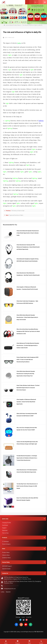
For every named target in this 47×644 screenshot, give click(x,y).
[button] (15, 22)
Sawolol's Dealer (6, 569)
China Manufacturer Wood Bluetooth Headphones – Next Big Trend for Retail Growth (28, 274)
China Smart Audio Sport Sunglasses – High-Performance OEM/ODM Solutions (27, 302)
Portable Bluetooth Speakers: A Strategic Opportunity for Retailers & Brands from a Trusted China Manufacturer (27, 458)
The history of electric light (18, 211)
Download (5, 530)
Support (4, 528)
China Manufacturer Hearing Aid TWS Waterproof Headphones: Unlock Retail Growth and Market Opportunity (28, 247)
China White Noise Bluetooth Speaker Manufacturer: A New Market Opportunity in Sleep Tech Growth (27, 317)
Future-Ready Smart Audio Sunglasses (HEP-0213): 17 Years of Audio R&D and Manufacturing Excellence (28, 359)
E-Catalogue (5, 541)
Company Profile (6, 523)
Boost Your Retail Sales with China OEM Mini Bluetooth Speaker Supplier (27, 499)
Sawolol (8, 592)
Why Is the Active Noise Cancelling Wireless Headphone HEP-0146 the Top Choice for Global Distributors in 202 (28, 331)
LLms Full (29, 617)
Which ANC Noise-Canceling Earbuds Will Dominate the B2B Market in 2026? (27, 415)
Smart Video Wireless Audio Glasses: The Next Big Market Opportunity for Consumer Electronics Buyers (28, 388)
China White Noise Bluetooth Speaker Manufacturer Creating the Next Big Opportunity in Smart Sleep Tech (26, 374)
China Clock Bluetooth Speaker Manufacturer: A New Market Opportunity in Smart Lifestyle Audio (28, 233)
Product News (17, 25)
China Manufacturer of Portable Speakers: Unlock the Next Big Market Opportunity (27, 471)
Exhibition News (6, 558)
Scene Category (6, 544)
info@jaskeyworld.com (10, 589)
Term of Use (5, 533)
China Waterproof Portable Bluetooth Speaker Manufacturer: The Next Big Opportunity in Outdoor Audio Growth (28, 345)
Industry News (6, 555)
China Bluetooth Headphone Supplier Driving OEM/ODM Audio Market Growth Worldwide (28, 260)
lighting (41, 121)
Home (6, 25)
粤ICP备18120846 (39, 632)
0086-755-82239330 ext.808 (11, 586)
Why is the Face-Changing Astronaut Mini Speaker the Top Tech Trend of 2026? (27, 429)
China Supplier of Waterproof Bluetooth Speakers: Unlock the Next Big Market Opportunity (26, 402)
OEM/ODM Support (7, 566)
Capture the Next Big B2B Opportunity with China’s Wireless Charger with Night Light (27, 443)
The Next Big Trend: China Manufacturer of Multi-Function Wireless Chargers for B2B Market (27, 486)
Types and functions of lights (16, 215)
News (11, 25)
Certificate (5, 525)
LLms (23, 617)
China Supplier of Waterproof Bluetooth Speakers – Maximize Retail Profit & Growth (27, 288)
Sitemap (18, 617)
